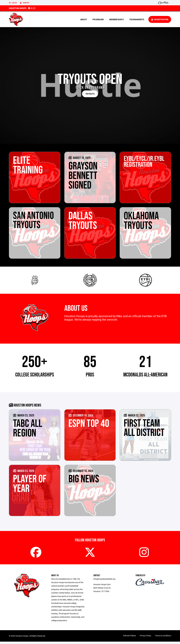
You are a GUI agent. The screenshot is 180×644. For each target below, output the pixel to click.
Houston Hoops (18, 8)
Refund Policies (130, 638)
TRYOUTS (90, 94)
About (84, 19)
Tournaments (137, 19)
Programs (98, 19)
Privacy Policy (145, 638)
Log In (13, 3)
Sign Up (25, 3)
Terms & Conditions (163, 638)
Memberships (116, 19)
